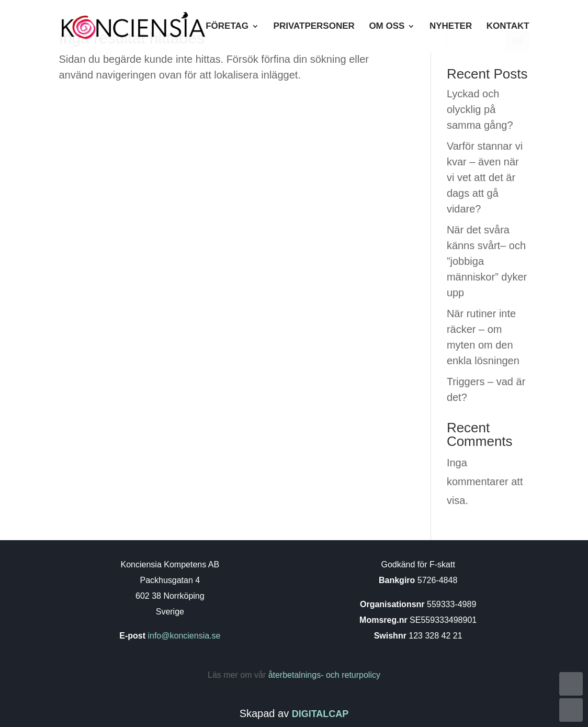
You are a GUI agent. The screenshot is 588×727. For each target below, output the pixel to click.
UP (571, 684)
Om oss (387, 27)
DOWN (571, 710)
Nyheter (451, 27)
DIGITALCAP (320, 714)
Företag (227, 27)
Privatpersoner (314, 27)
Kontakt (508, 27)
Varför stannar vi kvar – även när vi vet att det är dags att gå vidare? (485, 177)
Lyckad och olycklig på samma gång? (480, 109)
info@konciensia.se (183, 636)
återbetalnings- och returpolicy (324, 675)
